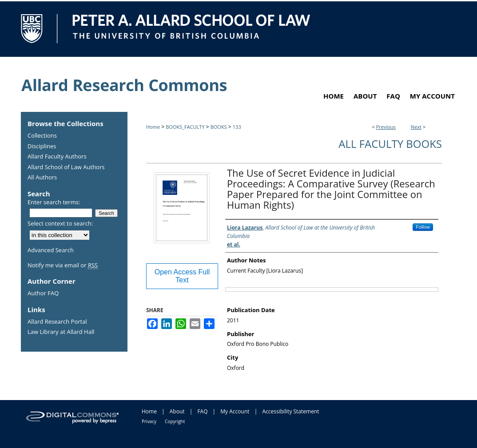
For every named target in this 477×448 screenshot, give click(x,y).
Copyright (175, 421)
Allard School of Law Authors (66, 167)
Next (416, 127)
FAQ (202, 411)
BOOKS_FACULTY (185, 127)
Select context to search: (60, 223)
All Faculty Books (390, 144)
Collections (42, 136)
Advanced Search (51, 250)
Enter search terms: (54, 202)
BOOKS (219, 127)
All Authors (42, 178)
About (177, 411)
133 (237, 127)
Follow (423, 227)
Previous (386, 127)
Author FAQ (43, 293)
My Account (235, 411)
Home (153, 127)
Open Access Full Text (182, 276)
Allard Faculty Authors (57, 157)
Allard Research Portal (57, 322)
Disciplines (42, 147)
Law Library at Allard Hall (61, 332)
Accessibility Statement (290, 411)
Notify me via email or (63, 266)
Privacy (149, 421)
